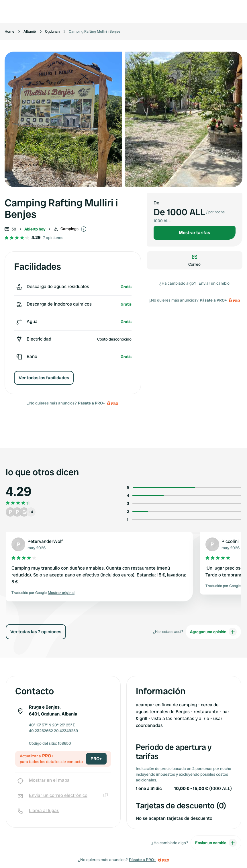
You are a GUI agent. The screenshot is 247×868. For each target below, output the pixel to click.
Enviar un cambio (214, 283)
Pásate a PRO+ (91, 403)
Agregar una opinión (213, 632)
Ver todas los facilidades (44, 378)
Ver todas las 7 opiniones (36, 632)
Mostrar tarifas (194, 233)
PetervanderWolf (45, 541)
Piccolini (230, 541)
